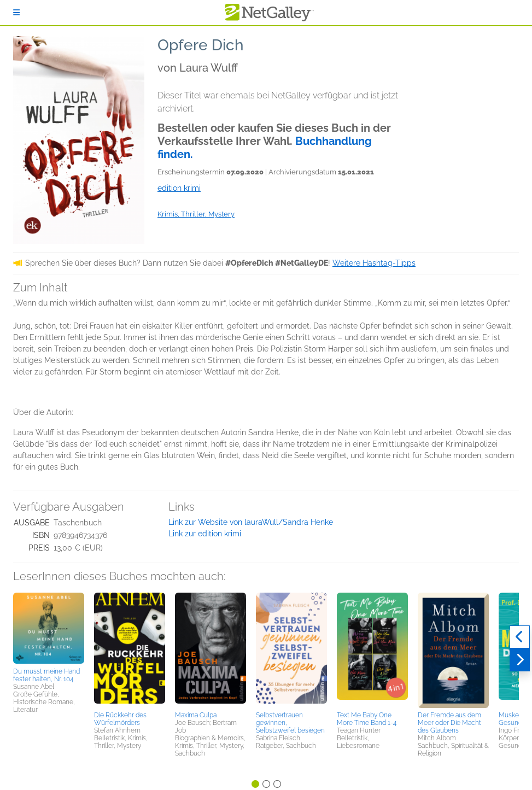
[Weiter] (520, 660)
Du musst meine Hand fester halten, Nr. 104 (46, 675)
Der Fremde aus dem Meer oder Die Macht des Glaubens (449, 723)
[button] (49, 628)
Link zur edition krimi (205, 534)
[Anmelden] (16, 13)
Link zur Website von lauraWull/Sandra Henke (251, 522)
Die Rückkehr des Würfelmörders (120, 719)
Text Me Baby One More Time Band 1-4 (367, 719)
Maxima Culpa (196, 715)
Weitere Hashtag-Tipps (374, 263)
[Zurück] (520, 637)
